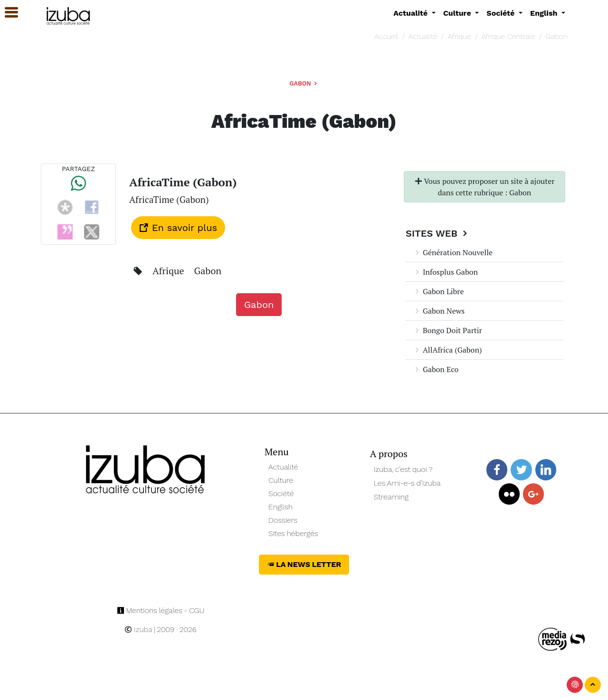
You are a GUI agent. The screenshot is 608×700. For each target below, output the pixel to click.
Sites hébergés (293, 533)
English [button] (545, 13)
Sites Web (438, 233)
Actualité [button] (412, 13)
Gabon (556, 36)
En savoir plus (178, 228)
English (280, 507)
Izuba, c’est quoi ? (403, 469)
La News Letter (304, 564)
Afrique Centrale (508, 36)
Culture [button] (458, 13)
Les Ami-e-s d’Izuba (407, 483)
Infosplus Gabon (446, 272)
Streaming (391, 497)
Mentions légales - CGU (161, 610)
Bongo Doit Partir (448, 330)
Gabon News (439, 311)
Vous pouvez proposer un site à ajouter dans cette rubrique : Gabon (485, 187)
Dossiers (283, 520)
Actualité (423, 36)
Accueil (386, 36)
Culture (281, 480)
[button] (7, 13)
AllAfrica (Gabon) (447, 350)
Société (281, 494)
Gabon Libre (438, 291)
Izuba (138, 629)
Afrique (459, 36)
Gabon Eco (436, 369)
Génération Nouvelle (453, 252)
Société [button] (502, 13)
